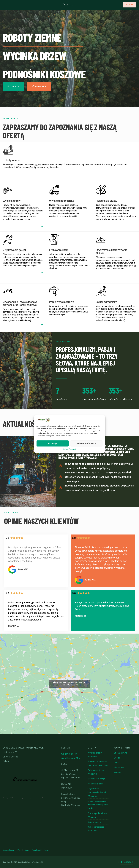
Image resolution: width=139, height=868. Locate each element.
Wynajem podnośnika (62, 201)
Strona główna (120, 753)
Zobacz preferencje (86, 443)
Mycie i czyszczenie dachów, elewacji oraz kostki (98, 805)
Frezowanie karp (59, 250)
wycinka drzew (34, 56)
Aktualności (119, 768)
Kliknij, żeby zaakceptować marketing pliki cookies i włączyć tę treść (70, 684)
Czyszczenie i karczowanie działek (111, 251)
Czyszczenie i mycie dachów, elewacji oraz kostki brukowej (20, 303)
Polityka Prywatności (70, 449)
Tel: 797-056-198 (69, 754)
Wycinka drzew (12, 201)
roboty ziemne (32, 37)
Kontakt (117, 773)
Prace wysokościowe (61, 302)
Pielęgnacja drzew (106, 201)
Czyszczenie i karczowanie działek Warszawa (97, 792)
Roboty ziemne (12, 160)
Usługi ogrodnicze (106, 302)
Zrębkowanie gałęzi (14, 250)
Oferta (117, 758)
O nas (117, 763)
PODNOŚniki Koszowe (44, 74)
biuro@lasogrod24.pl (71, 758)
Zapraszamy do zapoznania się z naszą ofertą (60, 131)
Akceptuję (53, 443)
